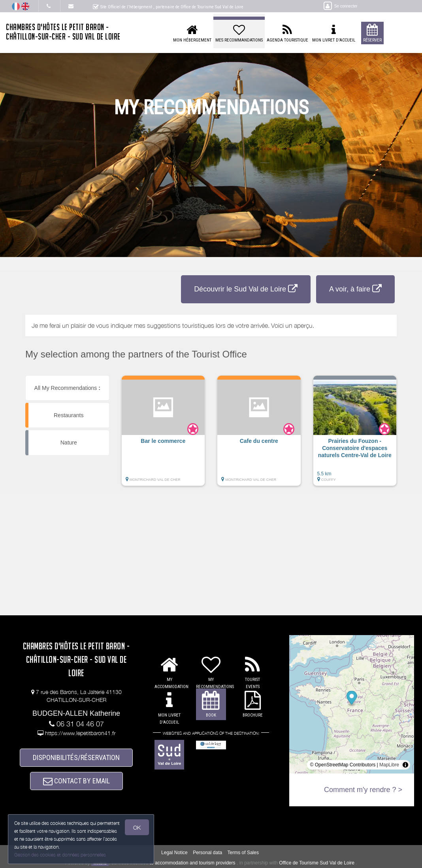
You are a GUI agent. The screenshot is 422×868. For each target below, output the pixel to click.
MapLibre (389, 765)
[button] (163, 435)
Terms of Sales (243, 853)
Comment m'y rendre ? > (363, 790)
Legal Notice (174, 853)
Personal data (207, 853)
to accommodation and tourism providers (193, 863)
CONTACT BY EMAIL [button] (76, 781)
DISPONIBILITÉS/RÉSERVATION (76, 757)
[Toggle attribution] (405, 765)
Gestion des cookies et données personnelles (60, 855)
